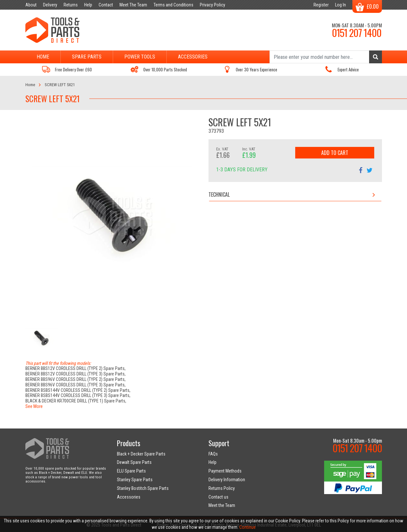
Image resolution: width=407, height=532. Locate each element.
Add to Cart (335, 153)
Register (321, 5)
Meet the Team (222, 505)
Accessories (193, 57)
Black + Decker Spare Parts (141, 454)
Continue (248, 527)
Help (212, 462)
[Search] (326, 57)
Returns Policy (222, 488)
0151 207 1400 (357, 32)
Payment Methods (225, 471)
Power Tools (140, 57)
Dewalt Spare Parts (134, 462)
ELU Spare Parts (131, 471)
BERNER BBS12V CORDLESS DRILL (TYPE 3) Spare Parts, (75, 374)
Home (43, 57)
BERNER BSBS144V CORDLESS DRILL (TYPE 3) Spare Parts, (78, 395)
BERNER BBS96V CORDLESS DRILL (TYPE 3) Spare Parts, (75, 385)
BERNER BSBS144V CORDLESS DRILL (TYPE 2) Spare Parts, (78, 390)
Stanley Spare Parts (135, 480)
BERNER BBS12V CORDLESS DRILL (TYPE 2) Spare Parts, (75, 368)
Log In (341, 5)
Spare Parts (87, 57)
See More (34, 406)
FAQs (213, 454)
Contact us (218, 497)
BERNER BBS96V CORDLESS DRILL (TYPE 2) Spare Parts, (75, 379)
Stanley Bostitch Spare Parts (143, 488)
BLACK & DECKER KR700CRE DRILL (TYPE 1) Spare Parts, (76, 401)
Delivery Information (227, 480)
